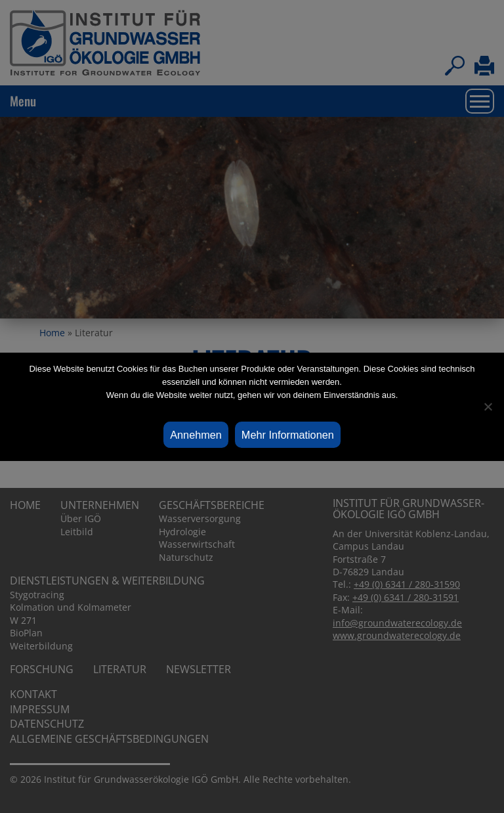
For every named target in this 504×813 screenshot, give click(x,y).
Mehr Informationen (288, 435)
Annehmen (196, 435)
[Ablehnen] (488, 406)
